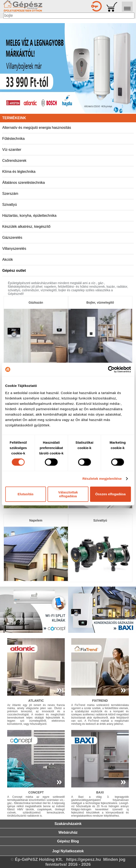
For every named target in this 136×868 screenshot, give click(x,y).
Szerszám (10, 194)
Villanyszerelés (14, 249)
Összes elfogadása (110, 494)
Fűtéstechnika (13, 139)
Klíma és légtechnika (19, 172)
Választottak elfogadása (68, 494)
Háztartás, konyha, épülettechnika (29, 216)
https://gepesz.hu (84, 859)
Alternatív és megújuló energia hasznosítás (37, 128)
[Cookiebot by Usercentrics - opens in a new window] (111, 369)
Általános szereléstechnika (23, 183)
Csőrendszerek (14, 161)
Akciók (8, 260)
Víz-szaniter (12, 150)
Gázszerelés (12, 238)
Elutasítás (26, 494)
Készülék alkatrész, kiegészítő (26, 227)
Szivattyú (10, 205)
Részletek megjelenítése (102, 479)
